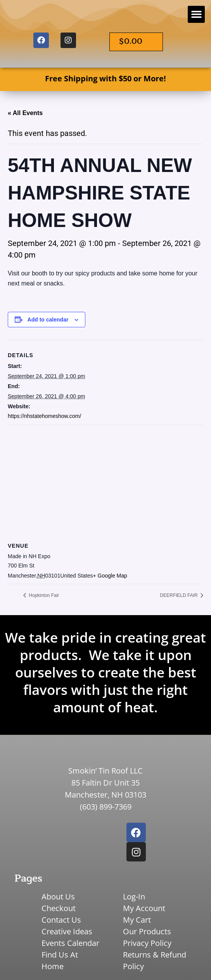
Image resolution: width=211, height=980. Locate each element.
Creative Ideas (67, 931)
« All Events (25, 113)
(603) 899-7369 (106, 807)
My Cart (137, 920)
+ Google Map (110, 576)
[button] (196, 14)
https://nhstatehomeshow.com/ (44, 416)
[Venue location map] (105, 481)
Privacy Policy (147, 943)
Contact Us (61, 920)
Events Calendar (70, 943)
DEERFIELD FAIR (179, 595)
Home (53, 966)
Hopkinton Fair (43, 595)
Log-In (134, 897)
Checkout (59, 908)
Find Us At (60, 955)
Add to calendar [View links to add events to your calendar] (48, 320)
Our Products (147, 931)
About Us (58, 897)
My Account (144, 908)
